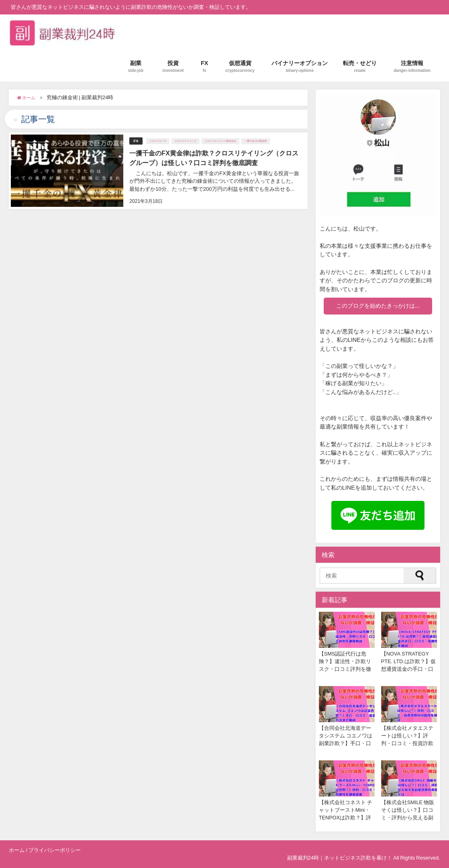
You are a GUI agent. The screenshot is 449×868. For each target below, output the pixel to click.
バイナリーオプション (300, 66)
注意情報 (412, 66)
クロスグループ (158, 141)
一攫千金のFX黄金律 (256, 141)
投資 (173, 66)
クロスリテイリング (186, 141)
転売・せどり (360, 66)
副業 (136, 66)
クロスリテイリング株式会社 (220, 141)
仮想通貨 (240, 66)
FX (205, 66)
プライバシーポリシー (55, 850)
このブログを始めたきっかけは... (378, 306)
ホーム (17, 850)
